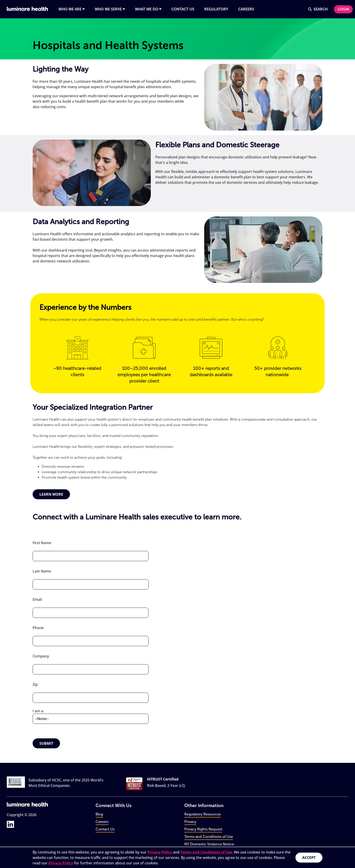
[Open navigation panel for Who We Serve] (110, 9)
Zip (35, 684)
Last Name (42, 571)
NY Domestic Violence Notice (209, 844)
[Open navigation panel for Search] (318, 9)
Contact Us (105, 829)
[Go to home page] (27, 9)
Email (37, 599)
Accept (309, 858)
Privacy (190, 822)
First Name (42, 543)
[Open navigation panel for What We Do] (148, 9)
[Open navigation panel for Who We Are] (72, 9)
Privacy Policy (160, 852)
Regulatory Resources (203, 814)
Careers (102, 822)
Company (41, 656)
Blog (99, 814)
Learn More (51, 494)
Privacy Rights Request (203, 829)
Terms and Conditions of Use (206, 852)
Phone (38, 628)
